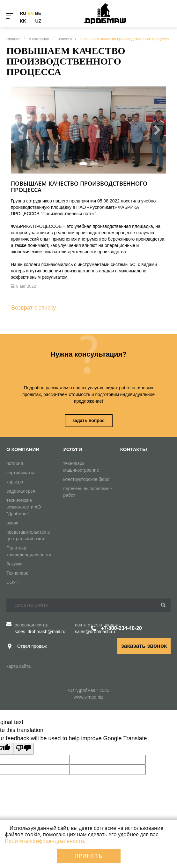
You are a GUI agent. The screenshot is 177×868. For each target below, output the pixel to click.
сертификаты (20, 473)
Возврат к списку (33, 308)
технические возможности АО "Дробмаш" (24, 507)
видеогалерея (21, 491)
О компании (23, 449)
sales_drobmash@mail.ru (40, 632)
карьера (15, 482)
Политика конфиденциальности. (45, 841)
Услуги (73, 449)
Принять (89, 856)
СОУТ (12, 582)
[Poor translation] (23, 749)
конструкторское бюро (86, 479)
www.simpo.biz (88, 697)
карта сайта (18, 666)
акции (12, 523)
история (15, 463)
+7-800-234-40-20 (121, 628)
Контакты (134, 449)
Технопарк (17, 573)
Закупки (15, 564)
